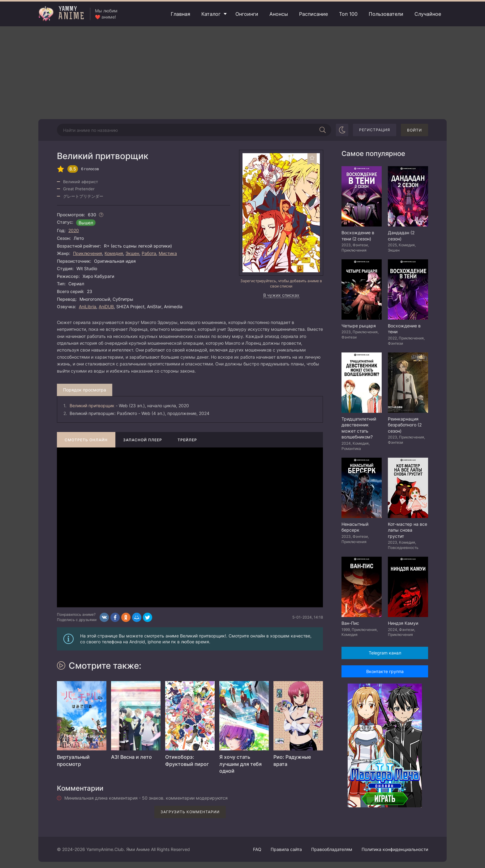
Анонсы (279, 14)
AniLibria (88, 307)
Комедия (114, 253)
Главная (180, 14)
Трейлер (187, 440)
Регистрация (375, 130)
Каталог (211, 14)
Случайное (428, 14)
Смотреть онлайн (86, 440)
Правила (286, 849)
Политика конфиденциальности (395, 849)
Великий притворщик (92, 406)
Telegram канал (385, 653)
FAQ (257, 849)
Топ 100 (348, 14)
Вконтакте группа (385, 671)
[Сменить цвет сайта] (342, 130)
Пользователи (386, 14)
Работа (149, 253)
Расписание (313, 14)
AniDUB (106, 307)
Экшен (132, 253)
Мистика (168, 253)
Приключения (88, 253)
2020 (74, 230)
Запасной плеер (143, 440)
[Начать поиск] (323, 130)
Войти (414, 130)
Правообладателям (332, 849)
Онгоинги (247, 14)
